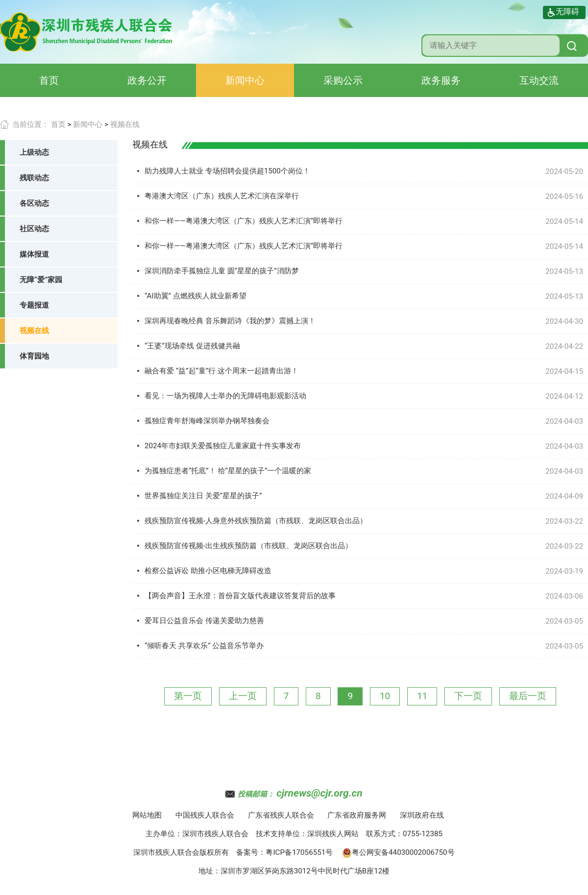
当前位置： (31, 124)
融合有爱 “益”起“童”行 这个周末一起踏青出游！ (221, 371)
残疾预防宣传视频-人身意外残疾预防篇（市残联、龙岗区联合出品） (256, 521)
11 (422, 696)
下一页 (468, 696)
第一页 (188, 696)
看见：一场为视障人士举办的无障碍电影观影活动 (225, 396)
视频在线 (125, 124)
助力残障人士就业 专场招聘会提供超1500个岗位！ (227, 171)
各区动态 (34, 203)
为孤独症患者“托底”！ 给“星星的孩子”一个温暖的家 (228, 471)
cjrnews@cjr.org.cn (319, 793)
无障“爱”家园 (41, 280)
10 (385, 696)
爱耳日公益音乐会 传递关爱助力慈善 (204, 621)
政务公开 (147, 80)
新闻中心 (245, 80)
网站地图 (147, 815)
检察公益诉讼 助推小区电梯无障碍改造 (208, 571)
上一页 (243, 696)
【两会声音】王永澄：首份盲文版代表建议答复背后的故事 (240, 596)
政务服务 (441, 80)
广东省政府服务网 (357, 815)
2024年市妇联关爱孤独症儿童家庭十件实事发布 (223, 446)
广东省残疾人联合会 (281, 815)
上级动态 (34, 152)
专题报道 (34, 305)
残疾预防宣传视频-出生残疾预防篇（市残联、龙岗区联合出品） (248, 546)
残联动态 (34, 178)
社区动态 (34, 229)
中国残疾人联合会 (205, 815)
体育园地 (34, 356)
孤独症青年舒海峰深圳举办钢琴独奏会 (207, 421)
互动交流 (539, 80)
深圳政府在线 (422, 815)
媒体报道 (34, 254)
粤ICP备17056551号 (299, 852)
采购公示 (343, 80)
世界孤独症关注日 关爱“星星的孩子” (203, 496)
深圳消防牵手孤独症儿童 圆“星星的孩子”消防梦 (222, 271)
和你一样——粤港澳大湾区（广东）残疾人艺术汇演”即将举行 (244, 221)
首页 (49, 80)
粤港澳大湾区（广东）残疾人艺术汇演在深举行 (222, 196)
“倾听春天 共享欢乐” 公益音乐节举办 (204, 646)
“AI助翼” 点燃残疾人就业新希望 (196, 296)
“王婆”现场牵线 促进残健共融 (192, 346)
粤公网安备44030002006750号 (398, 852)
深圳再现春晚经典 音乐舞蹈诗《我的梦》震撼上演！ (230, 321)
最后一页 (528, 696)
